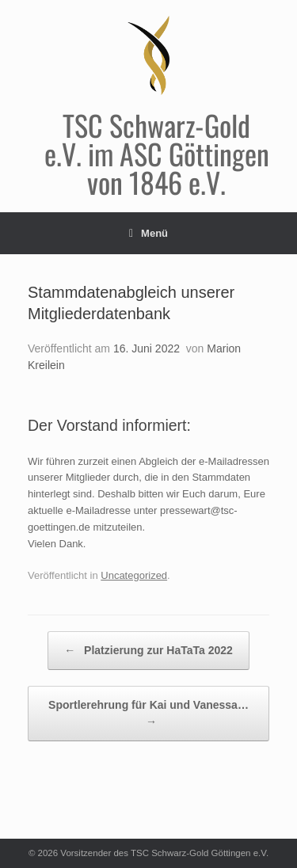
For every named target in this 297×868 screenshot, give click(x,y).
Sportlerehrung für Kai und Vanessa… (148, 714)
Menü (148, 233)
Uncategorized (134, 575)
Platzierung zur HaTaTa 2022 (148, 651)
